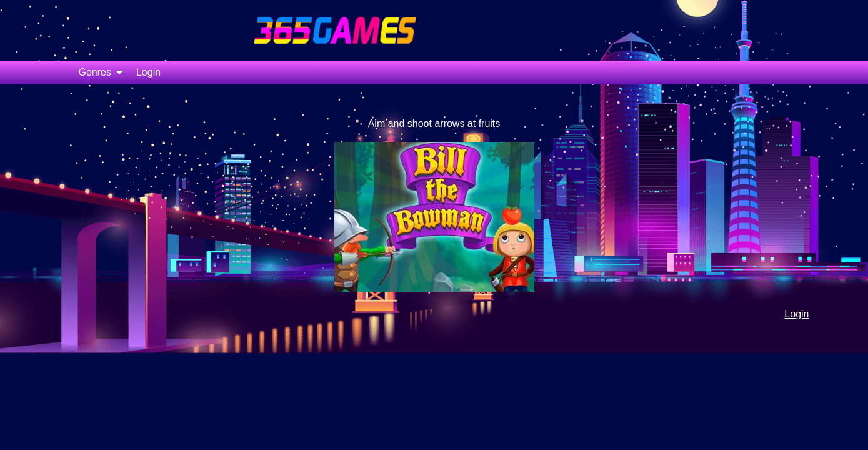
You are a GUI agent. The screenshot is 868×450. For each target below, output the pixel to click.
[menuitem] (97, 72)
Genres (95, 72)
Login (148, 72)
